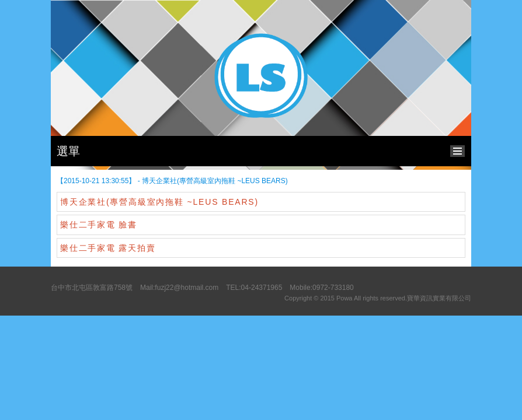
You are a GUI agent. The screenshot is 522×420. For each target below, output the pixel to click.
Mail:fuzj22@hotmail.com (179, 288)
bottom (460, 150)
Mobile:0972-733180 (321, 288)
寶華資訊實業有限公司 (439, 298)
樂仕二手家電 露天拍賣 (108, 248)
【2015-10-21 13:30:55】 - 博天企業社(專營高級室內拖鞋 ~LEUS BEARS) (172, 181)
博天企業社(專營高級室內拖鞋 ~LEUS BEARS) (159, 202)
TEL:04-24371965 (254, 288)
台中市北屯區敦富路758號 (92, 288)
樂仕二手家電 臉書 (99, 225)
